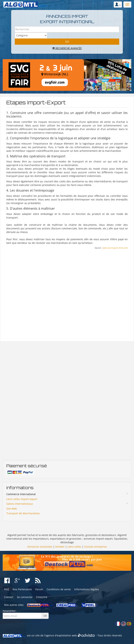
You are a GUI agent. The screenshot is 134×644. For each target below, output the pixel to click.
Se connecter (25, 597)
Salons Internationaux (20, 504)
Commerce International (21, 494)
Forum (39, 589)
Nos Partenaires (22, 589)
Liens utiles (74, 547)
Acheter (60, 547)
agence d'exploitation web (61, 635)
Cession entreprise (95, 547)
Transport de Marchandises (23, 513)
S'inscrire (42, 597)
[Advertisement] (67, 295)
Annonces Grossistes (40, 547)
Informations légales (87, 589)
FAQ (7, 589)
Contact (9, 597)
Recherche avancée (67, 48)
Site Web (12, 509)
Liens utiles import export (22, 499)
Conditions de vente (59, 589)
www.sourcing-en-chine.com (115, 248)
